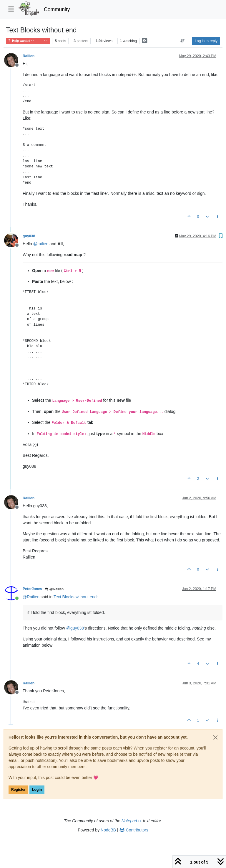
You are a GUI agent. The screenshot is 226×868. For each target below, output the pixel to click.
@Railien (54, 589)
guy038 (29, 236)
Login (37, 790)
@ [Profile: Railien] (31, 597)
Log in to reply (206, 41)
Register (18, 790)
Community (57, 9)
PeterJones (32, 589)
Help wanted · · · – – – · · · (28, 41)
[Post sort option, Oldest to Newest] (183, 41)
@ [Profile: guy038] (75, 628)
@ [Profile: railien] (41, 244)
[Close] (215, 737)
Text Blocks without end (75, 597)
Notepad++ (132, 821)
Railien (29, 56)
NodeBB (108, 830)
